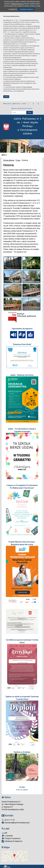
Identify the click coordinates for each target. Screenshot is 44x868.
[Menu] (22, 155)
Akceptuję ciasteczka (27, 9)
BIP (4, 833)
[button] (3, 146)
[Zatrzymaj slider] (22, 150)
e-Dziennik (7, 836)
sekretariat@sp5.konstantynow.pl (16, 823)
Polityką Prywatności (17, 4)
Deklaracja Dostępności (12, 841)
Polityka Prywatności (11, 838)
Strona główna (7, 104)
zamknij (6, 97)
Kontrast (14, 108)
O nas (18, 160)
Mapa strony (16, 104)
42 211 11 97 (8, 820)
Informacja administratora (25, 108)
